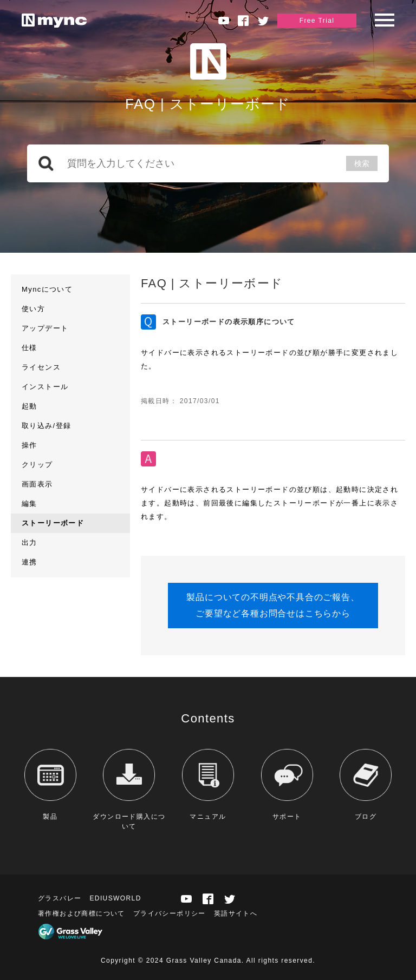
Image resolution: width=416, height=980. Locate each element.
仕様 (30, 348)
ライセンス (41, 367)
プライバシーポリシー (170, 913)
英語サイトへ (236, 913)
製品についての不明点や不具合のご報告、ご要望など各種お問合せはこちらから (273, 605)
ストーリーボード (53, 523)
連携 (30, 562)
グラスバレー (60, 898)
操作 (30, 445)
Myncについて (47, 289)
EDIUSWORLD (115, 898)
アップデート (45, 328)
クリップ (37, 465)
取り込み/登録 (46, 426)
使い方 (33, 309)
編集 (30, 504)
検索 (362, 163)
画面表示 (37, 484)
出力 (30, 542)
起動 (30, 406)
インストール (45, 387)
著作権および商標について (82, 913)
